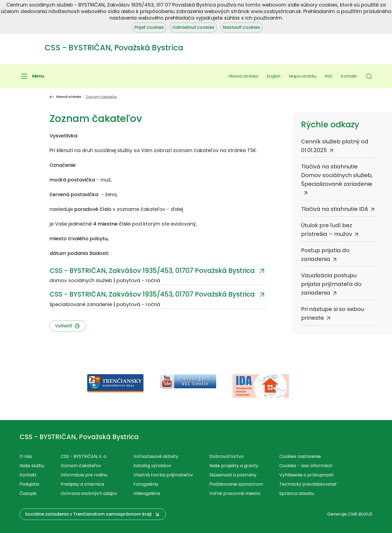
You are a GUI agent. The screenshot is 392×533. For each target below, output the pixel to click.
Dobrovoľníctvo (226, 456)
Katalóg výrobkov (152, 466)
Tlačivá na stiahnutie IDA (335, 209)
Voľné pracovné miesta (235, 493)
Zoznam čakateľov (81, 466)
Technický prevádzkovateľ (308, 484)
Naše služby (32, 466)
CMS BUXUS (360, 514)
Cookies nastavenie (300, 456)
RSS (329, 76)
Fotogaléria (146, 484)
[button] (369, 76)
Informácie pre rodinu (84, 475)
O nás (26, 456)
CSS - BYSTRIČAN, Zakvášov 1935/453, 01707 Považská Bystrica (152, 271)
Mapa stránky (303, 76)
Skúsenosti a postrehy (233, 475)
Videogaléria (147, 493)
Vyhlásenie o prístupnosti (306, 475)
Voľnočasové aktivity (156, 456)
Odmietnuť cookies (193, 27)
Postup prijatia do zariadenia (325, 255)
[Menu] (32, 76)
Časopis (28, 493)
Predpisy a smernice (82, 484)
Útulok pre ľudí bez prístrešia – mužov (327, 230)
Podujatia (29, 484)
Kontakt (349, 76)
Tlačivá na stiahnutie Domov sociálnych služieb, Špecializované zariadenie (337, 175)
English (274, 76)
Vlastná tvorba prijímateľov (163, 475)
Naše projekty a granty (234, 466)
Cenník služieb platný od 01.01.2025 (335, 146)
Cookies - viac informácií (306, 466)
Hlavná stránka (243, 76)
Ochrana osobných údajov (89, 493)
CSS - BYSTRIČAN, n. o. (84, 456)
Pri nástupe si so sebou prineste (333, 313)
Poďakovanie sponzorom (236, 484)
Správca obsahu (297, 493)
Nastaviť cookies (241, 27)
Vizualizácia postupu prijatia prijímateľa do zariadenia (331, 284)
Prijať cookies (149, 27)
